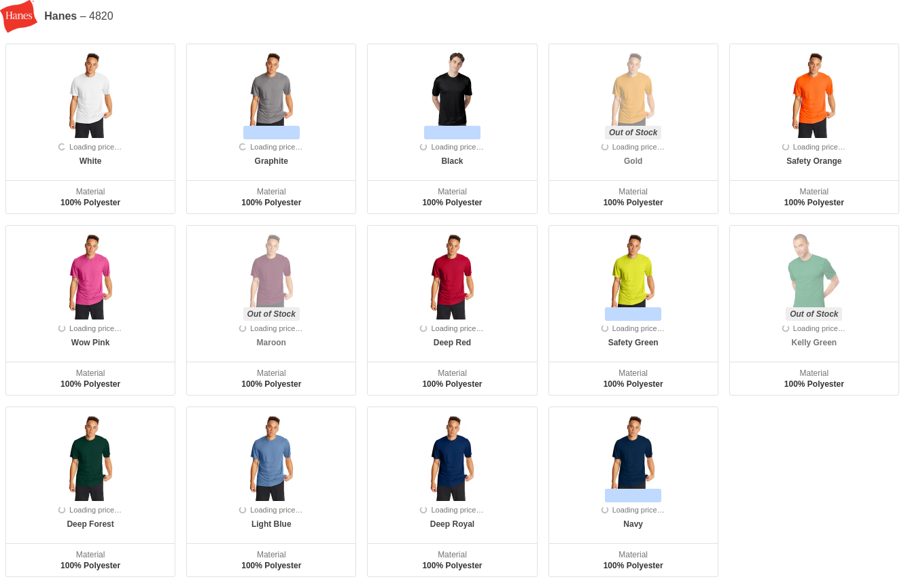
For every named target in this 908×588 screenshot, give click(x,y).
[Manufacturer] (22, 16)
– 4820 (78, 16)
